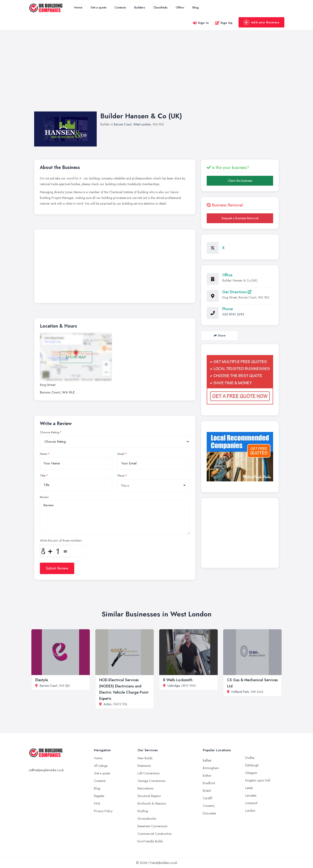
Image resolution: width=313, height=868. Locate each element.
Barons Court (123, 124)
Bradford (209, 783)
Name (44, 454)
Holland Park (240, 692)
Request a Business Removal (240, 218)
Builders (140, 7)
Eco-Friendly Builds (150, 841)
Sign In (201, 23)
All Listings (101, 766)
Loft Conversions (148, 773)
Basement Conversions (152, 826)
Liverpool (251, 803)
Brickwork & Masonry (152, 803)
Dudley (250, 758)
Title (43, 476)
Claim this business (240, 181)
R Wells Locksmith (178, 680)
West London (142, 124)
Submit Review (57, 568)
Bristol (207, 791)
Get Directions (237, 292)
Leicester (251, 795)
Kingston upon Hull (258, 780)
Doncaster (210, 813)
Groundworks (147, 819)
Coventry (209, 806)
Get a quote (98, 7)
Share (220, 335)
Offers (180, 7)
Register (99, 796)
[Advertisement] (156, 75)
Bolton (207, 776)
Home (78, 7)
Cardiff (207, 798)
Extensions (144, 766)
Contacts (120, 7)
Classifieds (160, 7)
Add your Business (261, 22)
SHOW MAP (76, 357)
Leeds (249, 788)
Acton (107, 704)
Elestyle (42, 680)
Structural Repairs (149, 796)
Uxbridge (173, 686)
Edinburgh (252, 765)
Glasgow (251, 773)
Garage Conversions (151, 781)
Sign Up (224, 23)
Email (121, 454)
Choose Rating (49, 432)
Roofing (143, 811)
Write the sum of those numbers (61, 540)
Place (121, 476)
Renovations (145, 788)
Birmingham (211, 768)
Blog (196, 7)
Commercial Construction (155, 834)
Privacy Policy (103, 811)
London (250, 811)
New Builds (145, 758)
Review (44, 497)
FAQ (97, 803)
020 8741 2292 (233, 314)
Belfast (207, 760)
